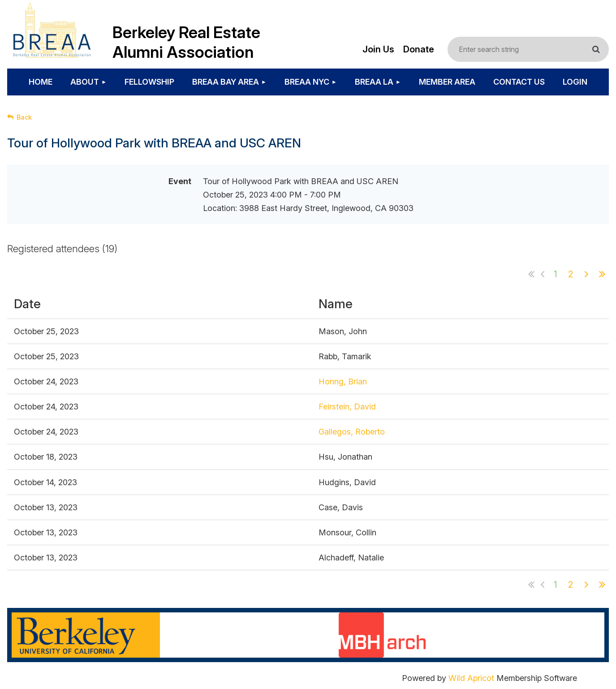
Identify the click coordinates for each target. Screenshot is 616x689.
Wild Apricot (471, 678)
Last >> (602, 274)
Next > (586, 274)
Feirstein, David (347, 407)
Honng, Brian (343, 381)
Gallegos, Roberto (352, 432)
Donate (419, 49)
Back (24, 117)
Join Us (378, 49)
